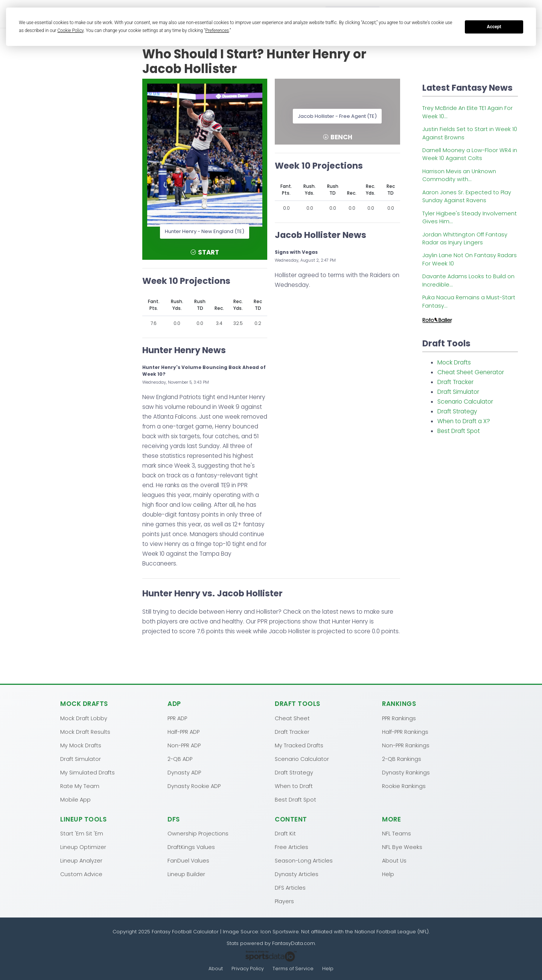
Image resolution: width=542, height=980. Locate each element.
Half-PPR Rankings (405, 732)
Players (284, 901)
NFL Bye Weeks (402, 847)
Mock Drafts (454, 362)
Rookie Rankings (404, 786)
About (215, 969)
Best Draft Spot (459, 431)
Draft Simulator (458, 392)
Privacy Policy (248, 969)
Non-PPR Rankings (406, 745)
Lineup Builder (186, 874)
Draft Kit (285, 833)
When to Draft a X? (464, 421)
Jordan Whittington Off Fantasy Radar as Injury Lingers (465, 239)
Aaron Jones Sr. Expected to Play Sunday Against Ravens (467, 196)
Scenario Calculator (465, 402)
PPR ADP (177, 718)
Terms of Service (293, 969)
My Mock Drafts (81, 745)
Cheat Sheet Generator (471, 372)
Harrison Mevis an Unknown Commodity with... (459, 175)
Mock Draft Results (85, 732)
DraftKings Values (191, 847)
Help (388, 874)
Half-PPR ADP (183, 732)
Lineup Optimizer (83, 847)
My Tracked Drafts (299, 745)
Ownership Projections (198, 833)
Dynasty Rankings (406, 772)
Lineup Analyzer (81, 860)
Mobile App (75, 799)
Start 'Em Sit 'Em (82, 833)
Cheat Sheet (292, 718)
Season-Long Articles (304, 860)
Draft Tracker (455, 382)
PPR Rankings (399, 718)
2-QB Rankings (402, 759)
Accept (494, 27)
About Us (394, 860)
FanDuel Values (188, 860)
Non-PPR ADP (184, 745)
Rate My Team (80, 786)
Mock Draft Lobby (84, 718)
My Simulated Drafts (88, 772)
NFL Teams (397, 833)
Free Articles (292, 847)
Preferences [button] (217, 30)
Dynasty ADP (184, 772)
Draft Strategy (457, 411)
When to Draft (294, 786)
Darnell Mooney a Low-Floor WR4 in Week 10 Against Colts (470, 154)
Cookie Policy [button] (71, 30)
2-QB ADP (180, 759)
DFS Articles (290, 887)
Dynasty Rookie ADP (194, 786)
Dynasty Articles (297, 874)
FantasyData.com (294, 943)
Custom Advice (81, 874)
